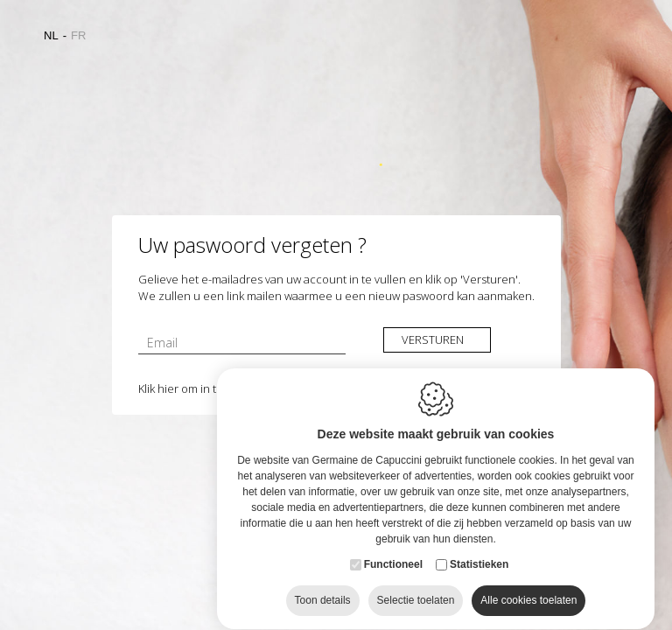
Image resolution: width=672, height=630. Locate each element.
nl (51, 35)
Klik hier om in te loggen (199, 388)
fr (78, 35)
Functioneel (393, 548)
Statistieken (479, 548)
